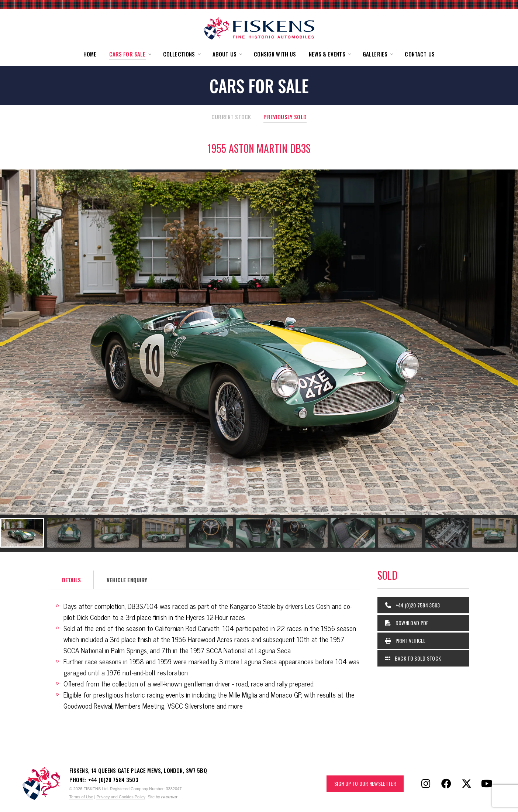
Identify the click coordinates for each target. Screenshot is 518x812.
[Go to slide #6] (258, 533)
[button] (130, 54)
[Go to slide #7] (305, 533)
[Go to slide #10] (447, 533)
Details (71, 580)
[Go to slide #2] (69, 533)
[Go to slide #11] (494, 533)
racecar (170, 797)
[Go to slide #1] (22, 533)
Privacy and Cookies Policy (121, 797)
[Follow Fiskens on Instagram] (426, 784)
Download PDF (407, 623)
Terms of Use (81, 797)
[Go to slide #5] (211, 533)
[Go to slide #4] (164, 533)
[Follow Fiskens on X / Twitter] (466, 784)
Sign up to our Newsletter (365, 783)
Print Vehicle (405, 640)
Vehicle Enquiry (127, 580)
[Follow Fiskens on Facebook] (446, 784)
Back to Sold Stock (413, 658)
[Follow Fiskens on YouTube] (487, 784)
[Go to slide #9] (400, 533)
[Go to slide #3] (117, 533)
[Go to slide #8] (353, 533)
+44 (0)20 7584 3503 (413, 605)
